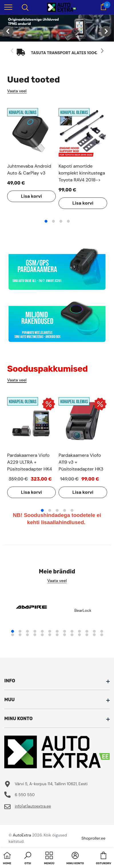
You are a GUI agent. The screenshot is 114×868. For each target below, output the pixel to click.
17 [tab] (35, 635)
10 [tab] (79, 631)
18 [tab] (42, 635)
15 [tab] (20, 635)
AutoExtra (22, 835)
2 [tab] (53, 221)
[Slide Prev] (12, 51)
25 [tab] (94, 635)
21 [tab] (65, 635)
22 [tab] (72, 635)
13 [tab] (102, 631)
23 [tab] (79, 635)
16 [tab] (27, 635)
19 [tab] (50, 635)
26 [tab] (102, 635)
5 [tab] (72, 510)
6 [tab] (50, 631)
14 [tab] (13, 635)
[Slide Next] (102, 51)
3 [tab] (61, 221)
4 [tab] (68, 221)
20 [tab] (57, 635)
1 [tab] (46, 221)
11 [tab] (87, 631)
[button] (28, 859)
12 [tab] (94, 631)
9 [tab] (72, 631)
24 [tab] (87, 635)
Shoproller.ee (93, 838)
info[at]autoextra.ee (33, 806)
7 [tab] (57, 631)
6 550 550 (25, 795)
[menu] (8, 7)
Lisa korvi (31, 196)
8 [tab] (65, 631)
